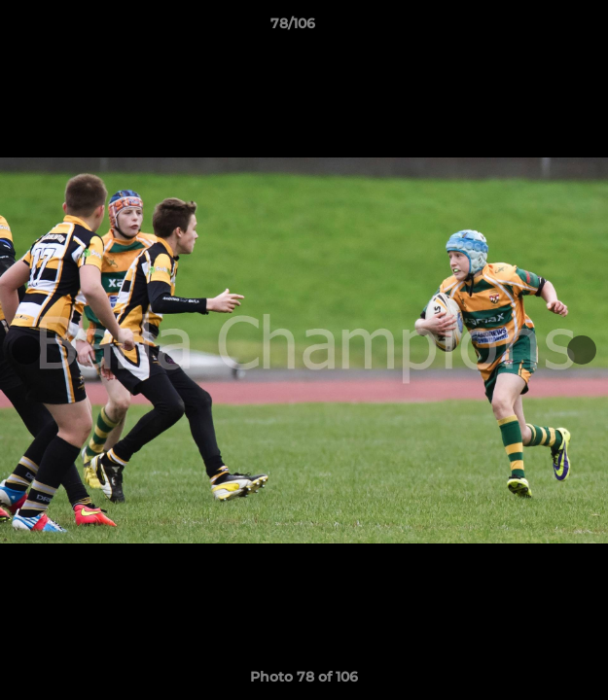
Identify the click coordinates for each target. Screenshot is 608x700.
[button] (538, 28)
